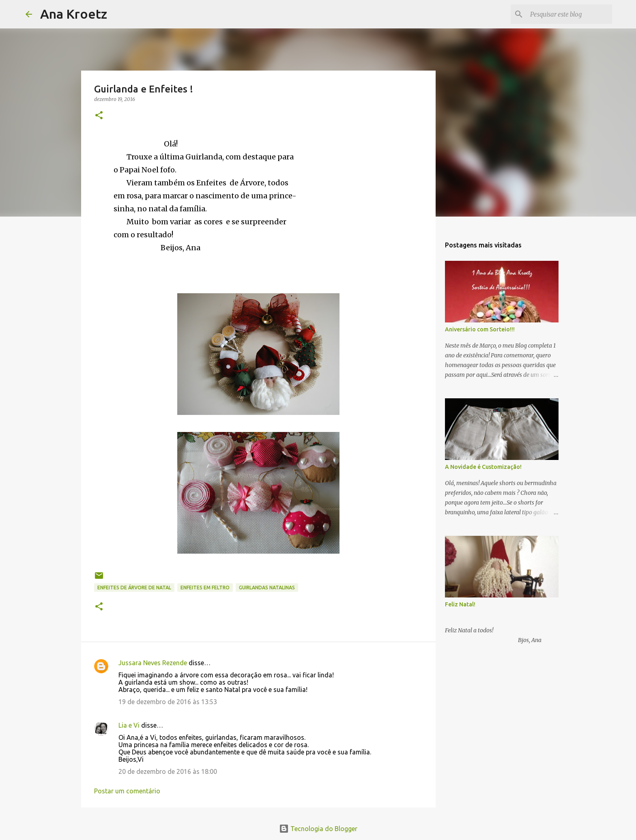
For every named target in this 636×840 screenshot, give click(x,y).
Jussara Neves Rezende (153, 663)
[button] (99, 116)
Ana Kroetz (74, 14)
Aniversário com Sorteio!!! (480, 329)
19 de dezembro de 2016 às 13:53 (168, 702)
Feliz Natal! (460, 604)
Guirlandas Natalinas (267, 588)
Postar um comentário (127, 791)
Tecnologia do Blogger (318, 829)
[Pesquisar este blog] (569, 14)
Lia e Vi (129, 725)
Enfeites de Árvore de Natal (134, 588)
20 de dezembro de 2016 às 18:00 (168, 771)
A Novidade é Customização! (483, 467)
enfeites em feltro (205, 588)
